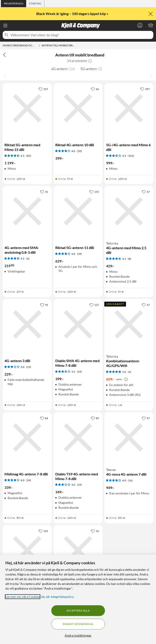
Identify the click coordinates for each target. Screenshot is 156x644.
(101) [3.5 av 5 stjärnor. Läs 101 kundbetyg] (131, 156)
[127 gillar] (94, 305)
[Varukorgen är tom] (151, 25)
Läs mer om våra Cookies (23, 597)
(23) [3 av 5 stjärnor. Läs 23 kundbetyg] (29, 367)
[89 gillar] (95, 418)
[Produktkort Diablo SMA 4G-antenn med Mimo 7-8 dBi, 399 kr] (78, 324)
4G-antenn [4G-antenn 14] (63, 69)
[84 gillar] (44, 418)
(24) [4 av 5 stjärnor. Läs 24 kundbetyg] (29, 480)
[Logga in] (140, 25)
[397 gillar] (145, 89)
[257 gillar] (43, 89)
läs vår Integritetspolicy (57, 597)
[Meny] (5, 26)
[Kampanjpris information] (126, 379)
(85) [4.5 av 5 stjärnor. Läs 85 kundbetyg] (29, 156)
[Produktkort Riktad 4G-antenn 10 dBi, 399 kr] (78, 108)
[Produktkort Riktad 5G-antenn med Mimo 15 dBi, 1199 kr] (27, 108)
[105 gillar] (43, 531)
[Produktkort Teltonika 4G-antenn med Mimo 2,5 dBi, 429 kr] (129, 211)
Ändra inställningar (78, 635)
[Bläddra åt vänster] (5, 76)
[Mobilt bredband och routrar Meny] (39, 45)
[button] (90, 61)
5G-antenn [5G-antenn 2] (91, 69)
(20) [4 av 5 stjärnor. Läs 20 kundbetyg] (79, 151)
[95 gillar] (44, 305)
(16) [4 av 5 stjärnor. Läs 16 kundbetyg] (130, 480)
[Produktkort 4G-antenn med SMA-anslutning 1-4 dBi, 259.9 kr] (78, 550)
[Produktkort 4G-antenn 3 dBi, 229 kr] (27, 324)
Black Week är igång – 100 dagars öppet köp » (73, 14)
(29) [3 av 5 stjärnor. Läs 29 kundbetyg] (79, 485)
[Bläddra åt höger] (151, 76)
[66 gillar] (95, 89)
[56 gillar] (95, 531)
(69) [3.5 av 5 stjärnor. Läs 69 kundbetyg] (79, 372)
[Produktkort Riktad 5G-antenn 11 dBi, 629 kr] (78, 211)
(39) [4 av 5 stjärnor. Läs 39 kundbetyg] (79, 254)
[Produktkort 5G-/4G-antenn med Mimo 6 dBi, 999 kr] (129, 108)
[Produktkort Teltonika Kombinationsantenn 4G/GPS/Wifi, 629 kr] (129, 324)
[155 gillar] (94, 192)
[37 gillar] (146, 192)
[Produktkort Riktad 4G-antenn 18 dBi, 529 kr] (27, 550)
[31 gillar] (44, 192)
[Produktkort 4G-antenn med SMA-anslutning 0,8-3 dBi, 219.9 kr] (27, 211)
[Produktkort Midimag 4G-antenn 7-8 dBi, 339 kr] (27, 438)
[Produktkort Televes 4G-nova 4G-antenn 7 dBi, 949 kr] (129, 438)
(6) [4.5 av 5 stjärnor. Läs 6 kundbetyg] (28, 259)
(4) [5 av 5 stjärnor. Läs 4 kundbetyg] (129, 372)
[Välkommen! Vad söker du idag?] (81, 35)
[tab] (14, 4)
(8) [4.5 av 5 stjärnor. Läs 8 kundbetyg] (129, 259)
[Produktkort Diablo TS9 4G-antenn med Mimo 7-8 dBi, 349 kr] (78, 438)
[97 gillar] (146, 418)
